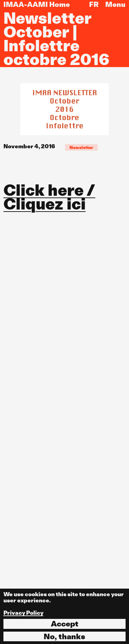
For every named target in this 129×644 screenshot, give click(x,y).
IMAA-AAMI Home (37, 4)
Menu (115, 4)
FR (94, 4)
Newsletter (81, 147)
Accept (65, 624)
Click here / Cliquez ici (49, 197)
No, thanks (64, 636)
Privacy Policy (23, 613)
